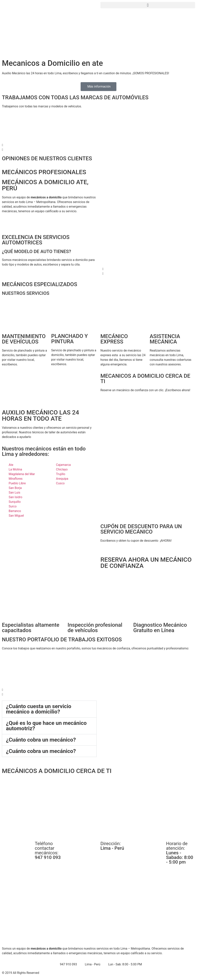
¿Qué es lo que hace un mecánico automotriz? (46, 726)
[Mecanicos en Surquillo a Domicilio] (98, 807)
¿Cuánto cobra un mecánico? (41, 740)
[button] (148, 5)
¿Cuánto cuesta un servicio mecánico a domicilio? (39, 709)
